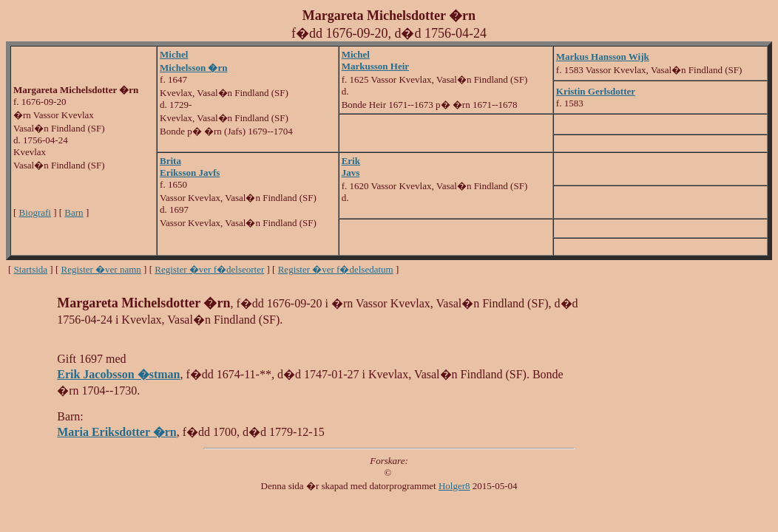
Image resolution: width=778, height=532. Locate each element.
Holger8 (454, 486)
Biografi (35, 212)
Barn (74, 212)
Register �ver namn (101, 269)
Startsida (31, 269)
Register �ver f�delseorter (209, 269)
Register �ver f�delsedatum (336, 269)
